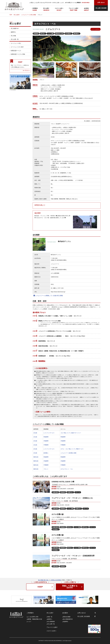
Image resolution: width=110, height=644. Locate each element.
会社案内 (86, 8)
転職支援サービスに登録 (18, 55)
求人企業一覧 (15, 40)
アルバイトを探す (74, 8)
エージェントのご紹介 (17, 47)
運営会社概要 (67, 617)
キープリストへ (26, 71)
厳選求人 (13, 33)
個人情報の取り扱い (44, 580)
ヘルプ (29, 622)
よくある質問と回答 (33, 617)
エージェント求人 (16, 44)
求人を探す (46, 8)
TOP (11, 15)
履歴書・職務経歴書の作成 (35, 619)
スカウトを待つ (59, 8)
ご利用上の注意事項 (56, 580)
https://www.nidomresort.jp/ (58, 292)
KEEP (40, 587)
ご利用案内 (35, 8)
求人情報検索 (51, 622)
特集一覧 (50, 617)
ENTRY (70, 587)
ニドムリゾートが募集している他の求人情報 (48, 296)
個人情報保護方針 (68, 619)
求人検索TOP (15, 29)
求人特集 (13, 36)
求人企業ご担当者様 (101, 8)
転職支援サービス (16, 51)
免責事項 (66, 622)
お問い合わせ (82, 613)
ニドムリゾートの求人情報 (29, 15)
